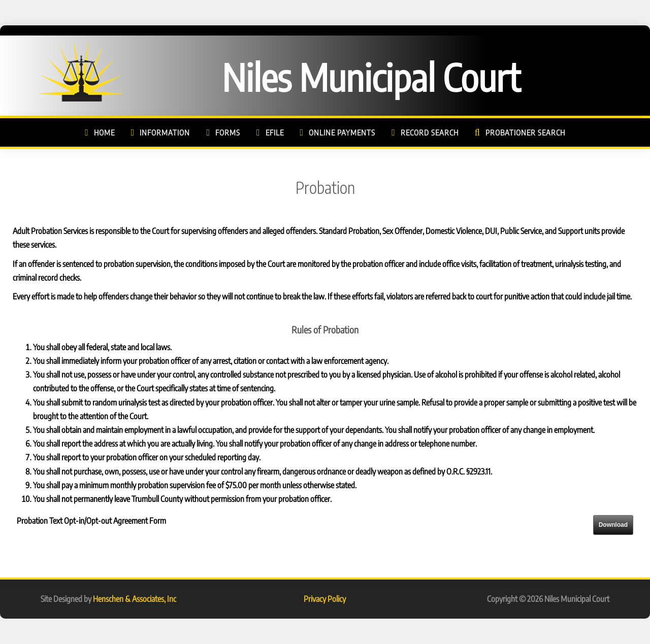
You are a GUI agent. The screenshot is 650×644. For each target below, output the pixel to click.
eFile (275, 132)
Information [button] (165, 132)
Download (613, 525)
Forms (228, 132)
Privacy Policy (325, 599)
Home (104, 132)
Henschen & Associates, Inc (135, 599)
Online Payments (342, 132)
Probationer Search (525, 132)
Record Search (430, 132)
